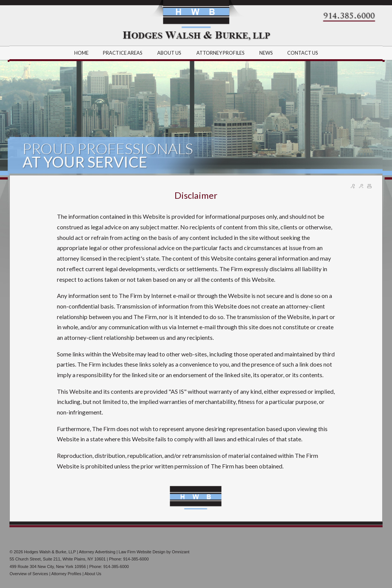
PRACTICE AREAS (123, 53)
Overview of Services (29, 574)
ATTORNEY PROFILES (221, 53)
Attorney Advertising (97, 552)
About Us (93, 574)
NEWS (266, 53)
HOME (81, 53)
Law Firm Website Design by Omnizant (154, 552)
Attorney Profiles (66, 574)
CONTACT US (303, 53)
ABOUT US (170, 53)
